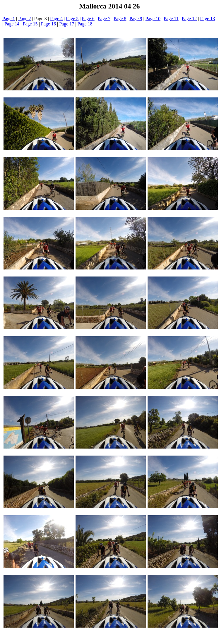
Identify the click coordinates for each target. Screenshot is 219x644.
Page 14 (12, 24)
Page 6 (88, 19)
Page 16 (48, 24)
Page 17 (67, 24)
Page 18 (85, 24)
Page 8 (120, 19)
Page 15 (30, 24)
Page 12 (189, 19)
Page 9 (136, 19)
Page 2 (24, 19)
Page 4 (56, 19)
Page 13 (207, 19)
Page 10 (153, 19)
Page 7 (104, 19)
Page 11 (171, 19)
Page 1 (9, 19)
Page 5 (72, 19)
